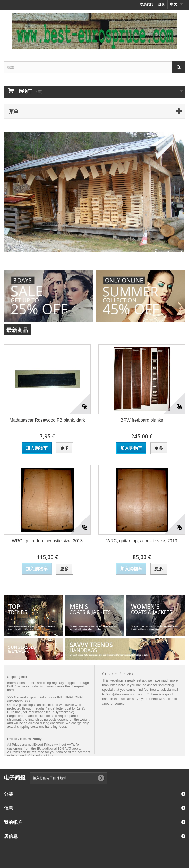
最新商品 (17, 330)
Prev (162, 258)
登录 (161, 4)
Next (175, 258)
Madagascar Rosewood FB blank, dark (47, 420)
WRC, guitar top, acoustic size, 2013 (47, 541)
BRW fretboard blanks (142, 420)
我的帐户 (13, 822)
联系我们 (147, 4)
